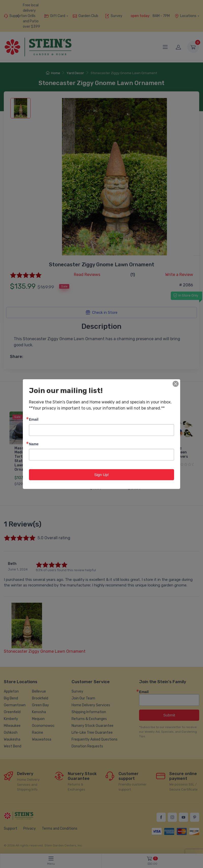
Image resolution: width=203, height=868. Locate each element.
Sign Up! (101, 474)
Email (34, 419)
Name (34, 444)
